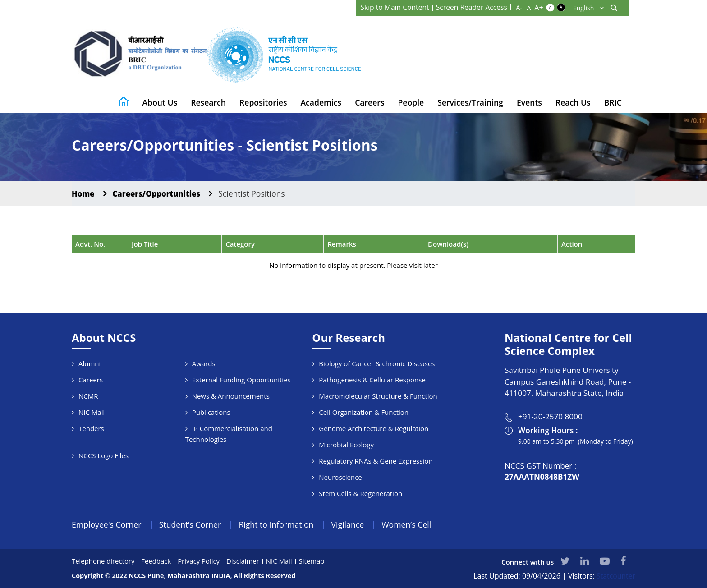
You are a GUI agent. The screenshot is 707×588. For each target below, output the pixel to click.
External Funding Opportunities (241, 380)
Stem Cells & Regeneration (360, 493)
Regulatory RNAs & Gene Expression (376, 461)
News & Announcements (231, 396)
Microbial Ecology (346, 445)
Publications (211, 412)
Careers (370, 102)
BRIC (613, 102)
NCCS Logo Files (103, 455)
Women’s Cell (412, 524)
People (411, 102)
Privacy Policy (200, 561)
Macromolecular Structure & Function (378, 396)
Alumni (90, 363)
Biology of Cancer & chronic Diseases (377, 363)
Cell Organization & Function (364, 412)
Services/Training (470, 102)
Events (529, 102)
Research (208, 102)
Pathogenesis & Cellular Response (372, 380)
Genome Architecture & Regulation (374, 428)
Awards (204, 363)
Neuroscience (340, 477)
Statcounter (616, 576)
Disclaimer (244, 561)
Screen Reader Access (471, 7)
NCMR (88, 396)
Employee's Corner (107, 524)
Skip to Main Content (393, 7)
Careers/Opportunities (160, 193)
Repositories (263, 102)
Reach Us (573, 102)
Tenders (91, 428)
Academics (321, 102)
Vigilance (352, 524)
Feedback (157, 561)
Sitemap (313, 561)
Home (84, 193)
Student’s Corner (192, 524)
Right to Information (279, 524)
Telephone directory (103, 561)
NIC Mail (92, 412)
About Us (160, 102)
